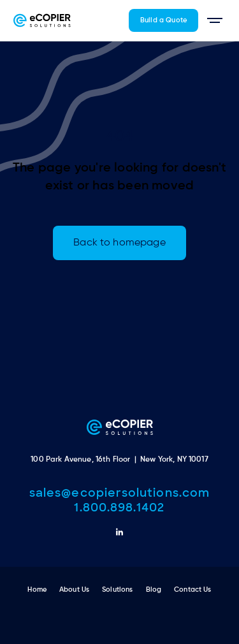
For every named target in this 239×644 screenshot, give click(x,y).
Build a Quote (163, 20)
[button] (215, 20)
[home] (42, 20)
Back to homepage (119, 243)
